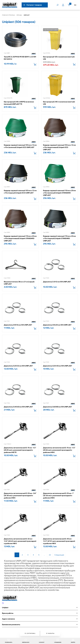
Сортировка (30, 633)
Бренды (19, 15)
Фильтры (50, 633)
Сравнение (58, 641)
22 (50, 555)
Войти (73, 641)
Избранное (26, 641)
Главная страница (8, 15)
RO (75, 5)
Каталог (42, 641)
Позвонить (9, 641)
